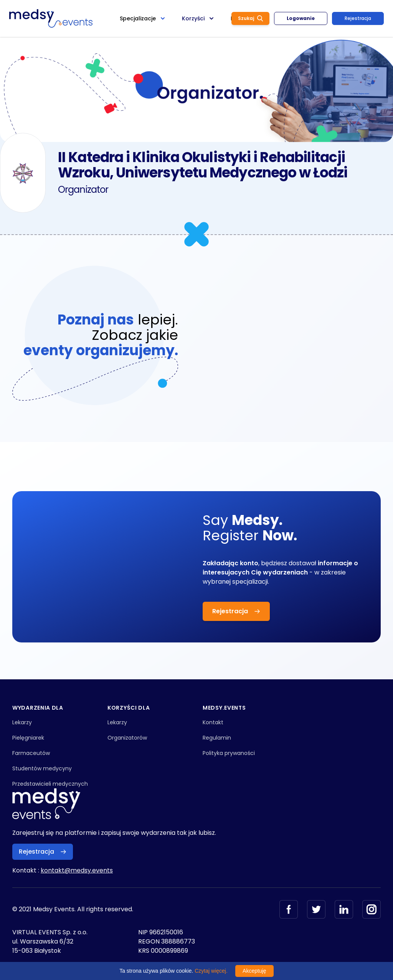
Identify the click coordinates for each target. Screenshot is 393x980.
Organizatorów (127, 738)
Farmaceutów (31, 753)
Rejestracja (358, 18)
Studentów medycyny (42, 768)
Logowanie (301, 18)
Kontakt (213, 722)
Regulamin (217, 738)
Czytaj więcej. (211, 971)
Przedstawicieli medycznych (50, 784)
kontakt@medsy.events (77, 870)
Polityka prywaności (229, 753)
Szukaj (250, 18)
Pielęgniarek (28, 738)
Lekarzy (22, 722)
